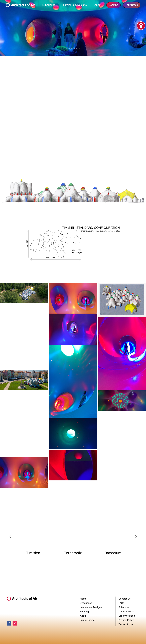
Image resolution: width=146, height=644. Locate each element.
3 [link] (72, 49)
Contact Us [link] (124, 599)
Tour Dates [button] (132, 5)
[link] (20, 6)
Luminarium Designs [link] (75, 5)
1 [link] (67, 49)
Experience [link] (49, 5)
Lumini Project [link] (88, 620)
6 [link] (79, 49)
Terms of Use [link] (126, 624)
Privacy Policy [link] (126, 620)
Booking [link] (84, 612)
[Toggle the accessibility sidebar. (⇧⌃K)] (141, 26)
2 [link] (69, 49)
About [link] (98, 5)
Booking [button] (113, 5)
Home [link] (83, 599)
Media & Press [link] (126, 612)
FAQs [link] (121, 603)
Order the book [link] (127, 616)
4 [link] (74, 49)
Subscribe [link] (124, 607)
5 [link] (77, 49)
